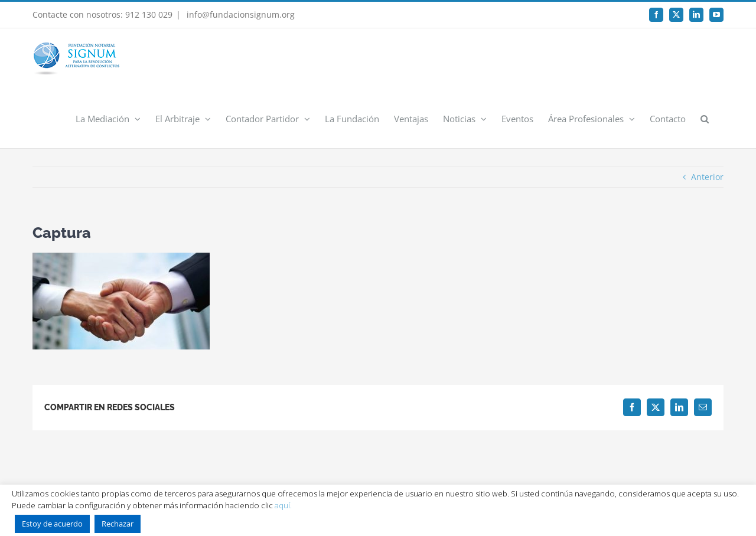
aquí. (283, 505)
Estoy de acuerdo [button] (52, 524)
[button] (705, 118)
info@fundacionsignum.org (239, 14)
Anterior (707, 177)
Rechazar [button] (118, 524)
